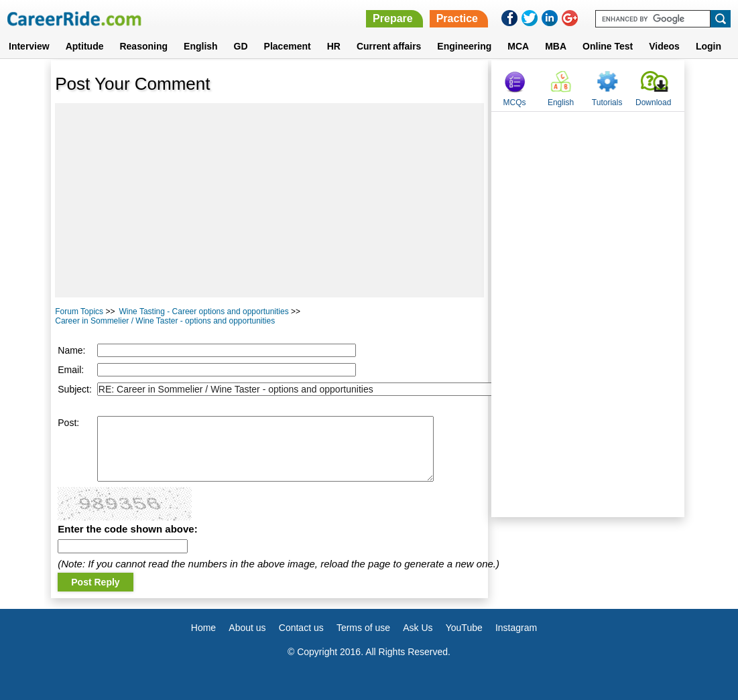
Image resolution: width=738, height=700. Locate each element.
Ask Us (418, 628)
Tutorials (607, 102)
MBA (556, 46)
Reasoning (143, 46)
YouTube (464, 628)
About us (247, 628)
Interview (29, 46)
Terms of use (363, 628)
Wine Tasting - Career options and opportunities (203, 311)
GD (241, 46)
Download (653, 102)
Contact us (301, 628)
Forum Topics (79, 311)
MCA (518, 46)
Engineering (464, 46)
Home (203, 628)
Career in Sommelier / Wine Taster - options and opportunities (165, 321)
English (201, 46)
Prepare (393, 18)
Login (709, 46)
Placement (288, 46)
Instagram (516, 628)
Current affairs (389, 46)
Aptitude (85, 46)
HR (334, 46)
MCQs (515, 102)
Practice (457, 18)
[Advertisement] (269, 200)
